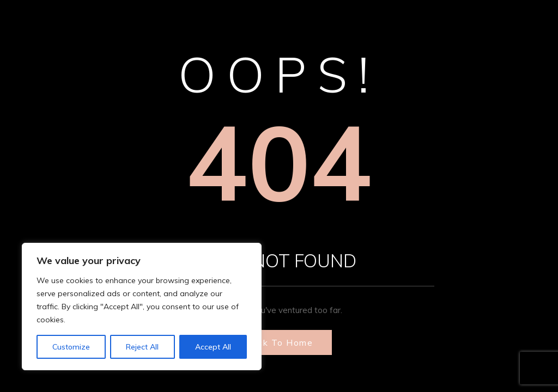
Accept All (213, 347)
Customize (71, 347)
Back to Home (279, 342)
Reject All (142, 347)
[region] (142, 307)
